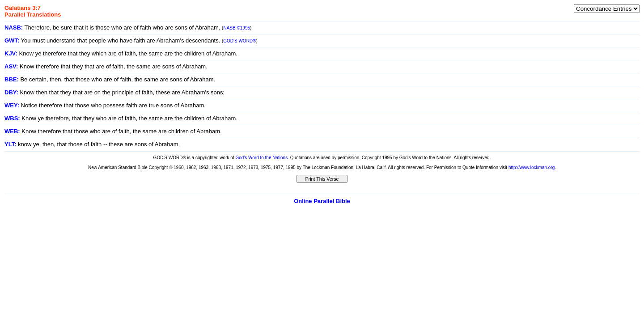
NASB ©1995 (237, 28)
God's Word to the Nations (261, 158)
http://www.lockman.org (532, 167)
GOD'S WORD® (239, 41)
